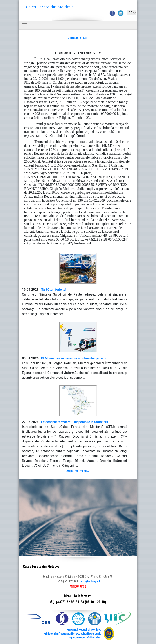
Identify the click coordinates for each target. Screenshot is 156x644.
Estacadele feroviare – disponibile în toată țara (75, 422)
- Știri (78, 38)
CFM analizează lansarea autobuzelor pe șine (74, 358)
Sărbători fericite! (54, 290)
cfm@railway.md (90, 582)
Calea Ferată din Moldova (50, 7)
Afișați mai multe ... (78, 471)
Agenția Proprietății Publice (85, 638)
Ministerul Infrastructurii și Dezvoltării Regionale (72, 634)
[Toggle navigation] (25, 25)
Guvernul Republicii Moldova (84, 630)
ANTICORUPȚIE (78, 587)
